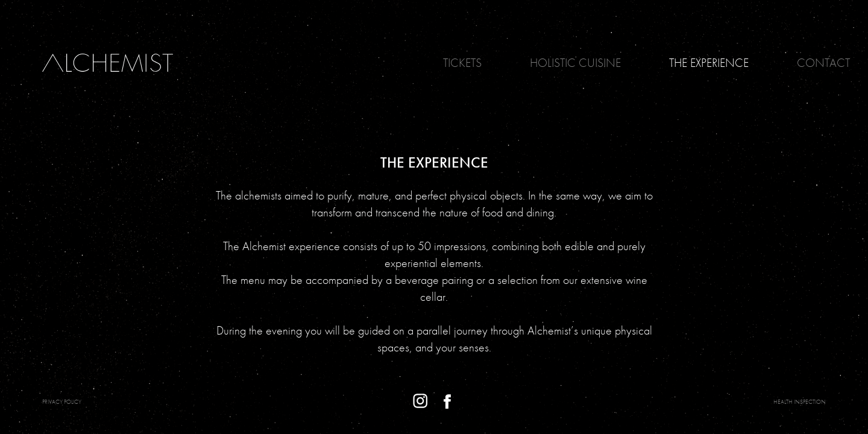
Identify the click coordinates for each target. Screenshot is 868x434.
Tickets (462, 63)
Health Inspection (800, 402)
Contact (823, 63)
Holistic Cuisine (575, 63)
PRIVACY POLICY (62, 402)
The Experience (709, 63)
